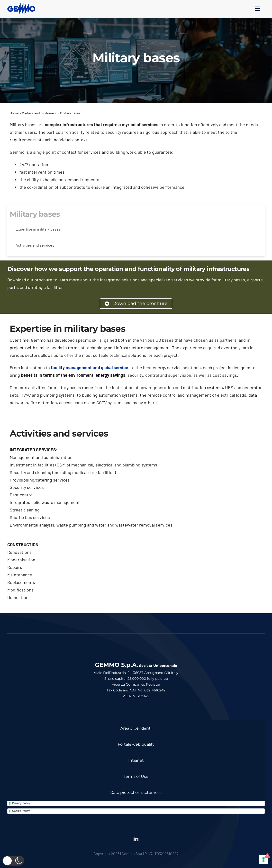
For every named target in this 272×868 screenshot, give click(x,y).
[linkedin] (136, 839)
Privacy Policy (21, 803)
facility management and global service (90, 367)
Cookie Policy (21, 811)
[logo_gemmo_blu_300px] (21, 5)
